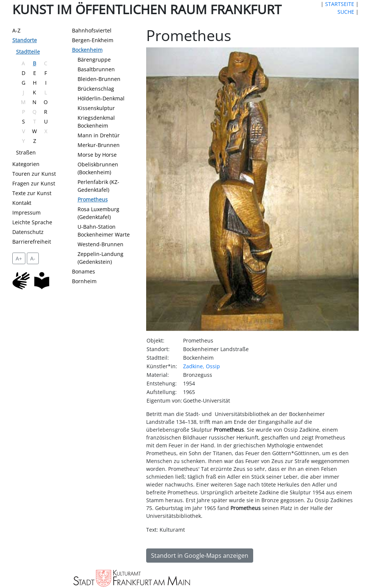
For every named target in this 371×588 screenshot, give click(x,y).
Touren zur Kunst (34, 174)
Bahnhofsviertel (92, 30)
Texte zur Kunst (32, 193)
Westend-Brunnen (100, 244)
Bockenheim (87, 50)
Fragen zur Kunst (34, 183)
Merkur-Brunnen (99, 145)
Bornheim (84, 281)
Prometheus (93, 199)
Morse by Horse (97, 155)
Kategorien (26, 164)
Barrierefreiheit (32, 242)
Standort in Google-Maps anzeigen (200, 556)
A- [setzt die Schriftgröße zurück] (33, 258)
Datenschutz (28, 232)
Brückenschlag (96, 89)
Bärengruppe (94, 60)
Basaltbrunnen (96, 69)
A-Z (16, 30)
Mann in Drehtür (99, 135)
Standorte (25, 40)
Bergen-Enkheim (93, 40)
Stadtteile (28, 52)
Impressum (26, 212)
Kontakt (22, 203)
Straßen (26, 152)
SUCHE (346, 12)
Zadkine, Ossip (202, 366)
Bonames (84, 271)
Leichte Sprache (32, 222)
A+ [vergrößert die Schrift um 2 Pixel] (19, 258)
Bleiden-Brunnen (99, 79)
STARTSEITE (340, 4)
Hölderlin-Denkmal (101, 98)
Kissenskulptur (96, 108)
